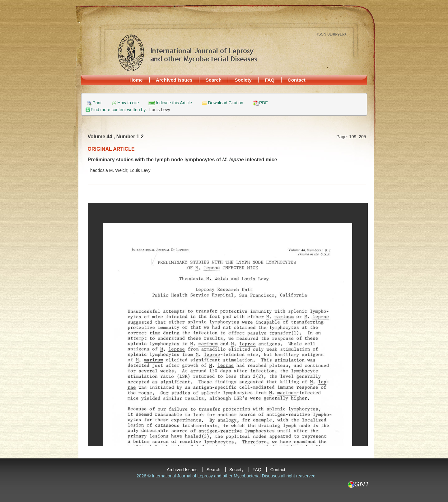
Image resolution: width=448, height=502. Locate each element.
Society (243, 80)
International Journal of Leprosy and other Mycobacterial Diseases (187, 53)
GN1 (358, 485)
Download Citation (226, 103)
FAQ (270, 80)
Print (97, 103)
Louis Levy (160, 110)
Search (214, 80)
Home (136, 80)
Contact (297, 80)
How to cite (128, 103)
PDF (264, 103)
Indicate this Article (174, 103)
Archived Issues (174, 80)
